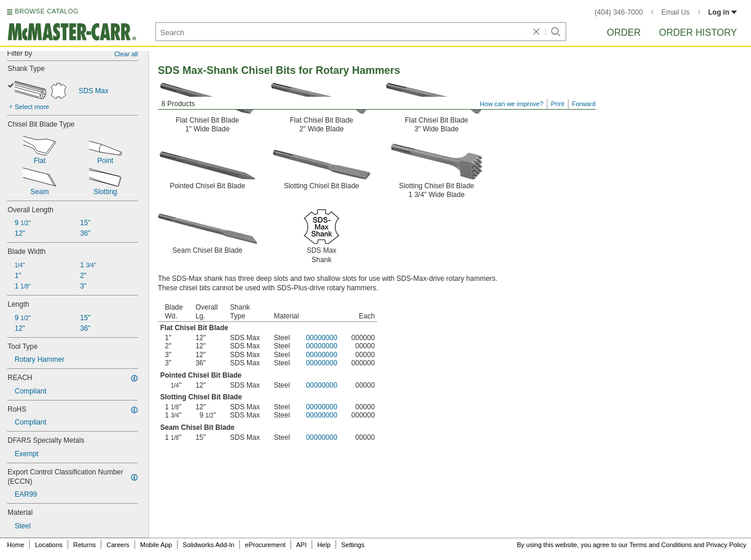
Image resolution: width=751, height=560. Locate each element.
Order (624, 33)
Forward (584, 104)
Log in (723, 12)
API (302, 545)
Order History (698, 33)
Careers (118, 545)
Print (558, 104)
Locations (49, 545)
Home (16, 545)
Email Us (675, 12)
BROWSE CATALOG (46, 11)
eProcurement (265, 545)
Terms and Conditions (661, 545)
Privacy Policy (726, 545)
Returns (85, 545)
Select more (32, 107)
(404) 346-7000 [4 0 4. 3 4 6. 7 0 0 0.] (619, 12)
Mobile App (156, 545)
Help (324, 545)
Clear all (126, 54)
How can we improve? (512, 104)
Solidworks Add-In (208, 545)
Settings (353, 545)
